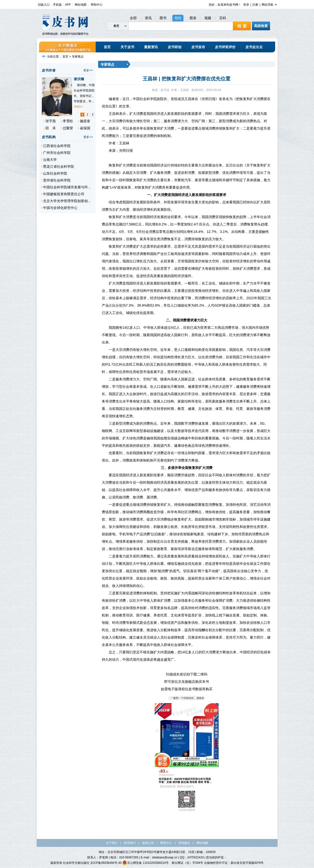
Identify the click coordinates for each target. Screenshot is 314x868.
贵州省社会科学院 (57, 180)
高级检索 (261, 26)
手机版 (57, 5)
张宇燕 (51, 121)
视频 (208, 18)
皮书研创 (175, 47)
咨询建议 (184, 843)
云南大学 (50, 160)
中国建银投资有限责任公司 (64, 194)
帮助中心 (97, 5)
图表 (193, 18)
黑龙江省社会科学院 (59, 166)
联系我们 (130, 843)
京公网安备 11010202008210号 (145, 863)
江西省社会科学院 (57, 146)
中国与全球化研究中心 (60, 208)
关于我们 (112, 843)
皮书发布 (198, 47)
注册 (255, 5)
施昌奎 (85, 121)
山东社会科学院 (55, 173)
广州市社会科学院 (57, 153)
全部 (133, 18)
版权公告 (148, 843)
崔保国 (85, 128)
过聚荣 (68, 128)
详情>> (78, 107)
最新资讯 (151, 47)
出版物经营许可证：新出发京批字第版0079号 (234, 863)
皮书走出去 (254, 47)
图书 (163, 18)
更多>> (88, 70)
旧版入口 (44, 5)
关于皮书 (127, 47)
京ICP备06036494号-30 (106, 863)
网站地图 (81, 5)
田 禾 (51, 128)
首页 (107, 47)
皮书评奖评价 (225, 47)
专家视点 (78, 57)
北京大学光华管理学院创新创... (67, 201)
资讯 (148, 18)
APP (68, 5)
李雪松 (68, 121)
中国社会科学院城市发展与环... (67, 187)
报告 (178, 18)
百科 (223, 18)
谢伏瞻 (79, 79)
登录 (246, 5)
